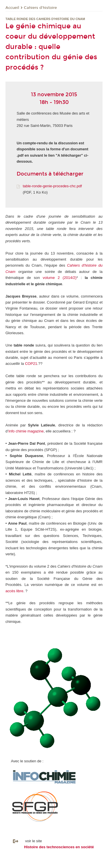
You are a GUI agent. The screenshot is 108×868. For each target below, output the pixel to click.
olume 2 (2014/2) (60, 278)
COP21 (31, 364)
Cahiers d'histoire (40, 8)
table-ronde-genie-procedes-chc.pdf (52, 186)
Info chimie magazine (26, 431)
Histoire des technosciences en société (59, 847)
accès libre (14, 591)
